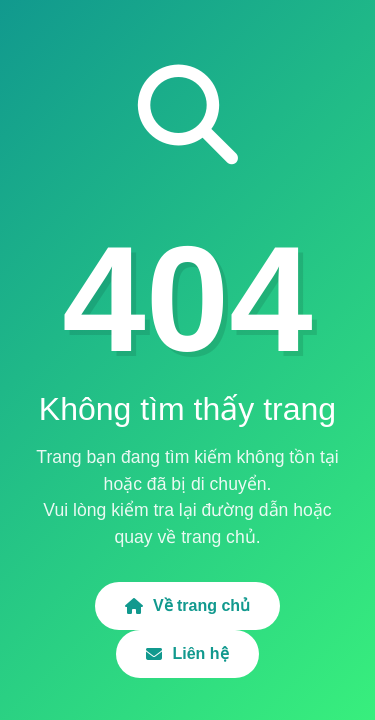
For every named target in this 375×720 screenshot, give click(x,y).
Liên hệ (187, 653)
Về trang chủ (187, 605)
